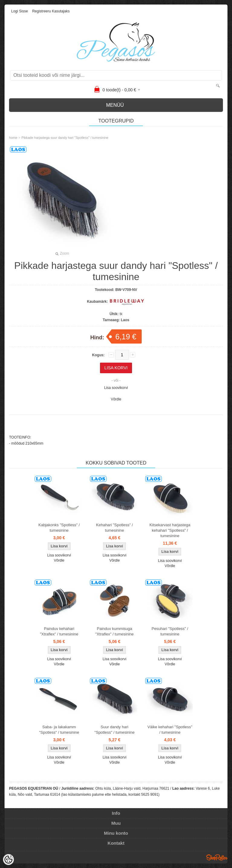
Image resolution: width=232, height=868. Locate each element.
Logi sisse (19, 11)
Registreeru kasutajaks (51, 11)
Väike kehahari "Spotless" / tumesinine (170, 730)
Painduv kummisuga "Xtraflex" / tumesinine (114, 631)
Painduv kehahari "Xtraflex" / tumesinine (59, 631)
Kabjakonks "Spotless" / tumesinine (59, 528)
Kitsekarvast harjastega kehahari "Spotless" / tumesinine (170, 530)
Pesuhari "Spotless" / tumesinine (170, 631)
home (13, 138)
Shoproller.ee (217, 857)
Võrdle (116, 399)
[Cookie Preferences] (8, 860)
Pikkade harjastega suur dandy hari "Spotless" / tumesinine (65, 138)
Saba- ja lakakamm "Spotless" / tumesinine (59, 730)
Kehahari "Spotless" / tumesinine (114, 528)
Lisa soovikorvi (116, 388)
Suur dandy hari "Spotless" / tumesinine (115, 730)
